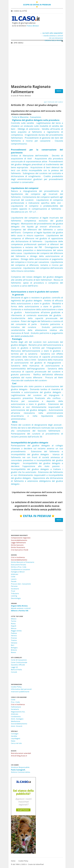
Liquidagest (16, 738)
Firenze (14, 638)
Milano (14, 619)
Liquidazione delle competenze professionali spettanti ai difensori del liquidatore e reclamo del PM (37, 244)
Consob (14, 672)
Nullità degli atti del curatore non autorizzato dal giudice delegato (37, 342)
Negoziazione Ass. (18, 712)
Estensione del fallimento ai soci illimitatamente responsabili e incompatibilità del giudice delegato (37, 475)
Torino (14, 621)
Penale (14, 581)
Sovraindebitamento (19, 724)
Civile (13, 577)
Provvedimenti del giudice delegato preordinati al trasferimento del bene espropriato (37, 164)
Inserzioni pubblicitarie (20, 692)
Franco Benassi (33, 26)
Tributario (15, 593)
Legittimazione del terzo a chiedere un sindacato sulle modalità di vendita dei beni (37, 126)
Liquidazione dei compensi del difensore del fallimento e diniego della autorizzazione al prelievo (37, 256)
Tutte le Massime (20, 117)
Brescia (14, 650)
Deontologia (16, 598)
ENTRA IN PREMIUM (37, 516)
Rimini (13, 652)
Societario (15, 589)
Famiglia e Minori (18, 572)
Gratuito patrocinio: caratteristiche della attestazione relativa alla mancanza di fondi (37, 330)
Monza (14, 628)
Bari (13, 645)
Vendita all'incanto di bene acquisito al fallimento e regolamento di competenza (37, 132)
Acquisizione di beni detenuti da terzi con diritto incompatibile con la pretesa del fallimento (37, 170)
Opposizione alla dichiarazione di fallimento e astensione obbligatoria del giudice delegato (37, 481)
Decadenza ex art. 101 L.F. (24, 212)
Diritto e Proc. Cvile (19, 567)
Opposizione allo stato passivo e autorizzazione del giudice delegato (37, 386)
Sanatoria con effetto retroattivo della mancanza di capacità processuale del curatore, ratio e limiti (37, 357)
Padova (14, 633)
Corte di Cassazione (19, 660)
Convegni (15, 734)
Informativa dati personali (21, 689)
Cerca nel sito (16, 743)
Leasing (14, 596)
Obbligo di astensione (29, 129)
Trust (13, 591)
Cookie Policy (16, 687)
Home (13, 861)
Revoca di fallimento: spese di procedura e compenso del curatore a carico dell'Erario (37, 283)
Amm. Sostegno (17, 719)
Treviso (14, 640)
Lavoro (14, 579)
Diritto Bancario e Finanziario (23, 562)
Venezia (14, 643)
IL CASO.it (23, 864)
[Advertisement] (37, 64)
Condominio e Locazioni (21, 569)
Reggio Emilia (16, 631)
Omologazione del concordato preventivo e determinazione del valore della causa (37, 250)
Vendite (14, 736)
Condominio (16, 716)
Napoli (14, 626)
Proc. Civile (15, 702)
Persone (14, 586)
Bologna (14, 648)
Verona (14, 635)
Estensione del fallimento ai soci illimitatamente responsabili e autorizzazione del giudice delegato (37, 407)
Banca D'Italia (16, 670)
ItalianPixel (40, 864)
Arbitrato (15, 574)
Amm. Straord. (17, 726)
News (13, 741)
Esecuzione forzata (18, 565)
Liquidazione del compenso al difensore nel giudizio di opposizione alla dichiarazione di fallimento (37, 238)
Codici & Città (19, 11)
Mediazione (16, 721)
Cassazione (35, 117)
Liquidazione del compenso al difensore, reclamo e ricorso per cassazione (37, 265)
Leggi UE (14, 667)
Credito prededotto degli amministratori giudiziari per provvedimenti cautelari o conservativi (37, 179)
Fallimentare (16, 707)
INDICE (59, 91)
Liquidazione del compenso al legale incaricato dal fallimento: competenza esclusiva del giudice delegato (37, 221)
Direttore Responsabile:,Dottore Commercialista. (21, 770)
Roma (13, 624)
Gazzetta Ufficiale (18, 665)
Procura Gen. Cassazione (21, 584)
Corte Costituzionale (19, 662)
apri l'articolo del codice (53, 102)
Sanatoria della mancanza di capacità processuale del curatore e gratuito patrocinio (37, 372)
